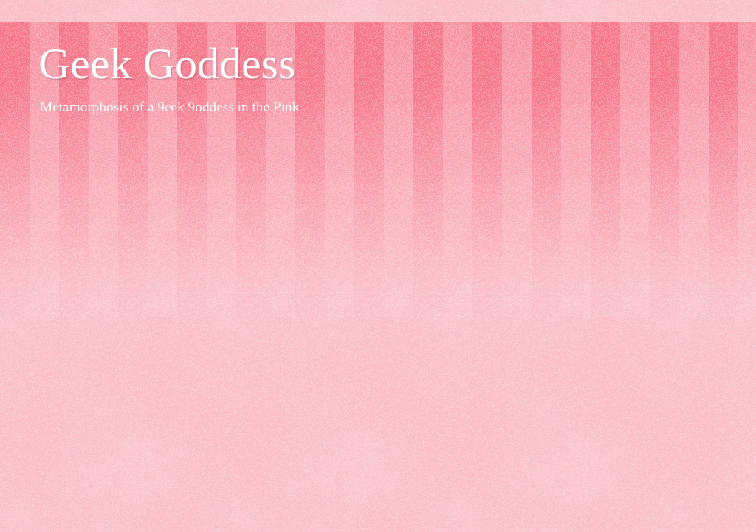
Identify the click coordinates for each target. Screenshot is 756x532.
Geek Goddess (167, 63)
